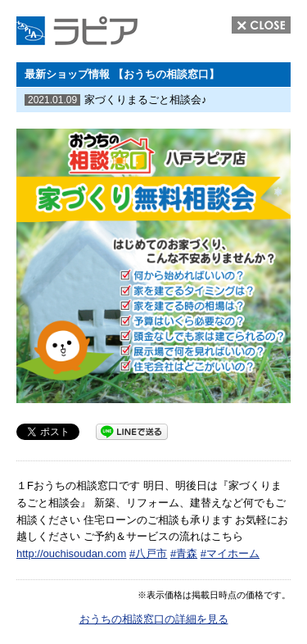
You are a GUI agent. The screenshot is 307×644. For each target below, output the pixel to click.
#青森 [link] (184, 553)
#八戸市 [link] (148, 553)
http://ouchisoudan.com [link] (71, 553)
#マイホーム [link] (230, 553)
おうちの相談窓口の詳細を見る (154, 619)
